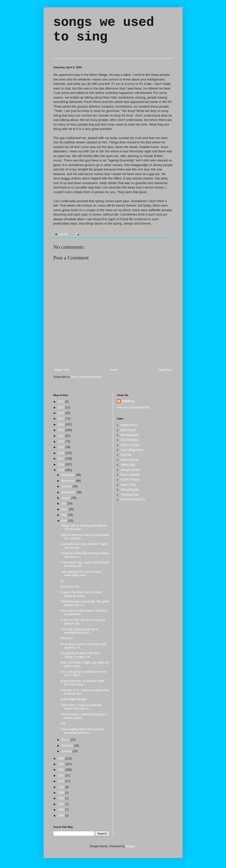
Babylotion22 (129, 425)
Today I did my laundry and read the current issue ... (84, 527)
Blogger (131, 846)
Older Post (165, 370)
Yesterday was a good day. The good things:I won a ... (84, 603)
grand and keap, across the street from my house (82, 683)
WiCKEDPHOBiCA (133, 500)
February (67, 746)
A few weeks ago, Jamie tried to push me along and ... (85, 564)
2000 (61, 781)
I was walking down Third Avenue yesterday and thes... (82, 731)
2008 (61, 453)
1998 (61, 793)
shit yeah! (67, 638)
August (66, 498)
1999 (61, 787)
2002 (61, 770)
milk (63, 723)
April (64, 521)
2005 (61, 470)
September (69, 492)
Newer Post (62, 370)
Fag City (126, 455)
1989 (61, 810)
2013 (61, 424)
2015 (61, 413)
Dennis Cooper (130, 445)
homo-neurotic (130, 460)
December (68, 475)
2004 (61, 759)
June (65, 509)
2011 (61, 436)
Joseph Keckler (130, 470)
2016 (61, 407)
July (64, 503)
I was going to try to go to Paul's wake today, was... (81, 573)
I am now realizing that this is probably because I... (79, 631)
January (67, 751)
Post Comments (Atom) (86, 377)
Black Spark (128, 430)
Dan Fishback (129, 440)
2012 (61, 430)
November (68, 481)
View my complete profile (133, 407)
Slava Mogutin (130, 490)
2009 (61, 447)
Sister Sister (128, 485)
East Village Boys (132, 450)
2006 (61, 464)
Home (114, 370)
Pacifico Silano (130, 480)
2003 (61, 764)
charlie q (128, 401)
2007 (61, 459)
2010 (61, 442)
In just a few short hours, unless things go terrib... (81, 594)
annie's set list (70, 587)
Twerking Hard (130, 495)
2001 (61, 776)
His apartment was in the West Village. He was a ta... (80, 655)
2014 (61, 419)
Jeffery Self (128, 465)
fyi (62, 581)
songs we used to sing (104, 30)
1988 (61, 816)
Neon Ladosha (130, 475)
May (64, 515)
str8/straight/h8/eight (74, 699)
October (67, 486)
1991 (61, 798)
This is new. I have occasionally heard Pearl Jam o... (81, 707)
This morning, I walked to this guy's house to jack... (83, 716)
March (66, 740)
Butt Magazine (130, 435)
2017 (61, 402)
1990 (61, 804)
